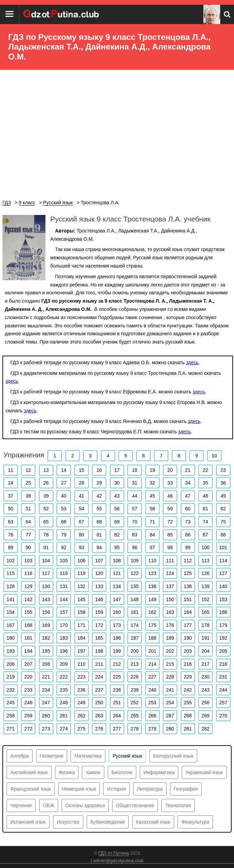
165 (205, 612)
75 (223, 522)
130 (46, 586)
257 (223, 703)
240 (152, 690)
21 (188, 470)
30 (117, 483)
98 (170, 547)
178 (205, 625)
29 (99, 483)
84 (152, 535)
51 (28, 509)
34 (188, 483)
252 (135, 703)
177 (188, 625)
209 (64, 664)
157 (64, 612)
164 (188, 612)
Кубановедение (108, 822)
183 (64, 638)
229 (188, 677)
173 (117, 625)
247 (46, 703)
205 (223, 651)
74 (205, 522)
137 (170, 586)
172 (99, 625)
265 (135, 716)
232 (10, 690)
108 (117, 561)
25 (28, 483)
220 (28, 677)
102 (10, 561)
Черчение (21, 805)
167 (10, 625)
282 (205, 729)
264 (117, 716)
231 (223, 677)
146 (99, 599)
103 (28, 561)
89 (11, 547)
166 (223, 612)
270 (223, 716)
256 (205, 703)
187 (135, 638)
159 (99, 612)
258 (10, 716)
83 (135, 535)
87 (205, 535)
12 (28, 470)
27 (64, 483)
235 (64, 690)
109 (135, 561)
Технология (178, 805)
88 (223, 535)
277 (117, 729)
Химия (93, 772)
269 (205, 716)
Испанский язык (28, 822)
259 (28, 716)
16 (99, 470)
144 (64, 599)
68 (99, 522)
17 (117, 470)
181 (28, 638)
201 (152, 651)
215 (170, 664)
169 (46, 625)
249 (81, 703)
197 (81, 651)
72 (170, 522)
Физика (67, 772)
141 (10, 599)
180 (10, 638)
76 (11, 535)
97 (152, 547)
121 (117, 573)
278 (135, 729)
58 (152, 509)
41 (82, 496)
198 (99, 651)
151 (188, 599)
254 (170, 703)
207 (28, 664)
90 (28, 547)
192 (223, 638)
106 (81, 561)
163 (170, 612)
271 (10, 729)
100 (205, 547)
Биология (122, 772)
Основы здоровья (85, 805)
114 (223, 561)
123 (152, 573)
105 (64, 561)
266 (152, 716)
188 (152, 638)
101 (223, 547)
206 (10, 664)
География (186, 789)
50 (11, 509)
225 (117, 677)
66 (64, 522)
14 (64, 470)
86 (188, 535)
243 (205, 690)
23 (223, 470)
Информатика (159, 772)
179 (223, 625)
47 (188, 496)
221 (46, 677)
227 (152, 677)
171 (81, 625)
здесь (192, 362)
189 (170, 638)
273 (46, 729)
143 (46, 599)
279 (152, 729)
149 (152, 599)
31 (135, 483)
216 (188, 664)
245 (10, 703)
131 (64, 586)
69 (117, 522)
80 (82, 535)
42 (99, 496)
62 (223, 509)
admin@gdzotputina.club (118, 861)
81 (99, 535)
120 (99, 573)
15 (82, 470)
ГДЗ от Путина (114, 853)
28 (82, 483)
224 (99, 677)
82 (117, 535)
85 (170, 535)
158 (81, 612)
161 (135, 612)
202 (170, 651)
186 (117, 638)
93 (82, 547)
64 (28, 522)
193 (10, 651)
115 (10, 573)
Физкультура (195, 822)
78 (46, 535)
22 (205, 470)
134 (117, 586)
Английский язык (29, 772)
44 (135, 496)
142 (28, 599)
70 (135, 522)
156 (46, 612)
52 (46, 509)
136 (152, 586)
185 (99, 638)
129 (28, 586)
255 (188, 703)
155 (28, 612)
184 (81, 638)
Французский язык (31, 789)
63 (11, 522)
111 (170, 561)
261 (64, 716)
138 (188, 586)
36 (223, 483)
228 (170, 677)
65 (46, 522)
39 (46, 496)
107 (99, 561)
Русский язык (127, 756)
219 (10, 677)
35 (205, 483)
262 (81, 716)
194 (28, 651)
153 (223, 599)
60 (188, 509)
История (116, 789)
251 (117, 703)
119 (81, 573)
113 (205, 561)
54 (82, 509)
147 (117, 599)
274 (64, 729)
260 (46, 716)
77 (28, 535)
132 (81, 586)
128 (10, 586)
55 (99, 509)
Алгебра (20, 756)
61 (205, 509)
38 (28, 496)
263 (99, 716)
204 (205, 651)
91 (46, 547)
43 (117, 496)
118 (64, 573)
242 (188, 690)
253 (152, 703)
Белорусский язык (173, 756)
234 (46, 690)
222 (64, 677)
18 (135, 470)
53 (64, 509)
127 (223, 573)
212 (117, 664)
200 (135, 651)
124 (170, 573)
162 (152, 612)
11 (11, 470)
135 (135, 586)
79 (64, 535)
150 (170, 599)
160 (117, 612)
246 (28, 703)
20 (170, 470)
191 (205, 638)
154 (10, 612)
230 (205, 677)
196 (64, 651)
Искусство (68, 822)
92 (64, 547)
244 (223, 690)
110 (152, 561)
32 (152, 483)
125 (188, 573)
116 (28, 573)
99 (188, 547)
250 (99, 703)
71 (152, 522)
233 (28, 690)
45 (152, 496)
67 (82, 522)
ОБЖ (49, 805)
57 (135, 509)
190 (188, 638)
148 (135, 599)
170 (64, 625)
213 (135, 664)
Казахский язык (153, 822)
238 (117, 690)
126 (205, 573)
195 (46, 651)
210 (81, 664)
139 (205, 586)
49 (223, 496)
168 (28, 625)
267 (170, 716)
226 (135, 677)
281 (188, 729)
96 (135, 547)
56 (117, 509)
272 (28, 729)
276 (99, 729)
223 (81, 677)
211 (99, 664)
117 (46, 573)
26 (46, 483)
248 (64, 703)
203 (188, 651)
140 (223, 586)
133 (99, 586)
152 (205, 599)
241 (170, 690)
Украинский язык (204, 772)
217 (205, 664)
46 (170, 496)
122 (135, 573)
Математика (88, 756)
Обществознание (135, 805)
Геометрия (52, 756)
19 (152, 470)
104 (46, 561)
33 (170, 483)
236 (81, 690)
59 (170, 509)
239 (135, 690)
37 (11, 496)
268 (188, 716)
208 (46, 664)
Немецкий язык (79, 789)
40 (64, 496)
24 (11, 483)
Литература (150, 789)
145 (81, 599)
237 (99, 690)
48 (205, 496)
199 (117, 651)
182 (46, 638)
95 (117, 547)
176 (170, 625)
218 (223, 664)
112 (188, 561)
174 (135, 625)
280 (170, 729)
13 (46, 470)
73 (188, 522)
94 (99, 547)
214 (152, 664)
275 (81, 729)
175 (152, 625)
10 (214, 456)
